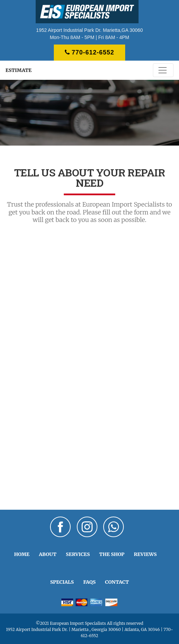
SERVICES (78, 554)
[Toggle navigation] (163, 70)
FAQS (89, 582)
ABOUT (47, 554)
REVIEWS (145, 554)
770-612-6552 (89, 52)
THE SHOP (112, 554)
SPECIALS (62, 582)
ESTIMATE (19, 70)
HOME (22, 554)
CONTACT (117, 582)
